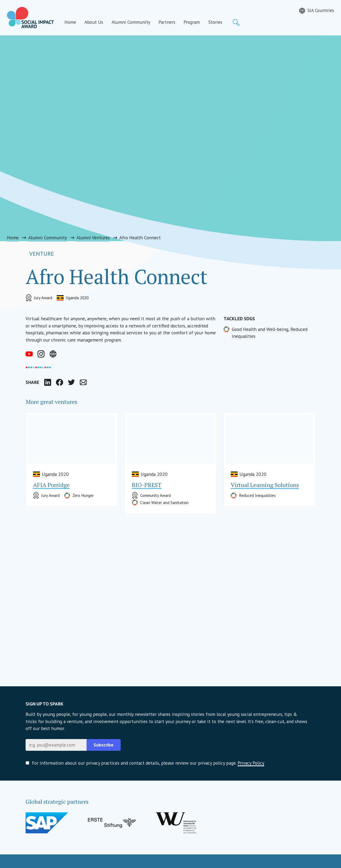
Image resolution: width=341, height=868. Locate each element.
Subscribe (103, 745)
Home (70, 22)
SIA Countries (321, 10)
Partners (167, 22)
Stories (215, 22)
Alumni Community (131, 22)
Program (192, 22)
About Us (94, 22)
